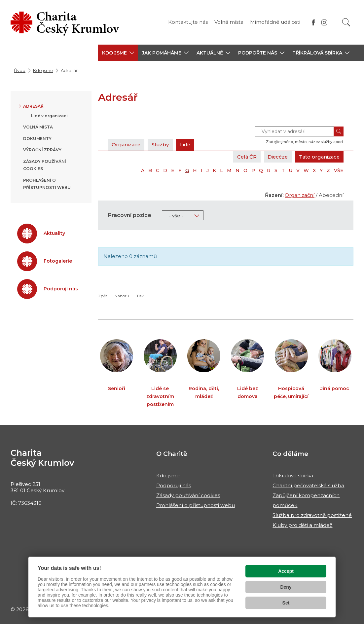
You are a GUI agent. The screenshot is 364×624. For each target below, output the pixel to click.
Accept (286, 571)
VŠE (339, 170)
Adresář (33, 106)
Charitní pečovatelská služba (308, 485)
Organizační (300, 195)
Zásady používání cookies (188, 495)
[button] (118, 53)
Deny (286, 587)
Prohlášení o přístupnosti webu (196, 505)
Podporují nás (174, 485)
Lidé (187, 145)
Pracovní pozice (130, 215)
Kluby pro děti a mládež (302, 525)
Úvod (20, 70)
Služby (162, 145)
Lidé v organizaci (49, 116)
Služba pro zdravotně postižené (312, 515)
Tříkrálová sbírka (293, 476)
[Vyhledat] (346, 22)
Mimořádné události (275, 22)
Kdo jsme (43, 70)
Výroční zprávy (42, 150)
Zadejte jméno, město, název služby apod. (305, 142)
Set (286, 603)
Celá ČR (244, 157)
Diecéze (276, 157)
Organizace (127, 145)
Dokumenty (37, 139)
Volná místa (229, 22)
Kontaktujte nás (188, 22)
